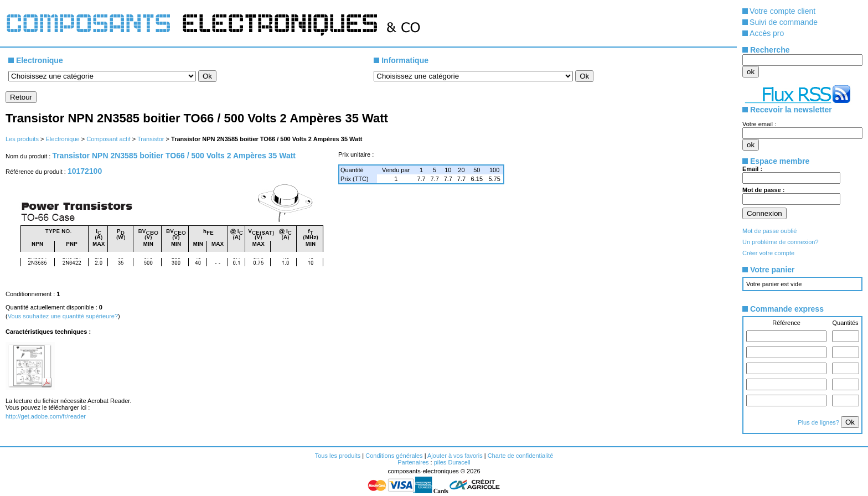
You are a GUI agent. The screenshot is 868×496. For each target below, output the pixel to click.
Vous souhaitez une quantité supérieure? (63, 316)
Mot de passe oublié (769, 231)
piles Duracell (452, 462)
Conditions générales (394, 456)
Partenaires (413, 462)
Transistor (151, 139)
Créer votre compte (768, 253)
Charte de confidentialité (521, 456)
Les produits (22, 139)
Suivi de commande (784, 22)
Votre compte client (782, 11)
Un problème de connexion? (781, 242)
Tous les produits (338, 456)
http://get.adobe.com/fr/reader (46, 416)
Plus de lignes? (819, 422)
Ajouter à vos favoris (455, 456)
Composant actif (108, 139)
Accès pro (767, 33)
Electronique (62, 139)
